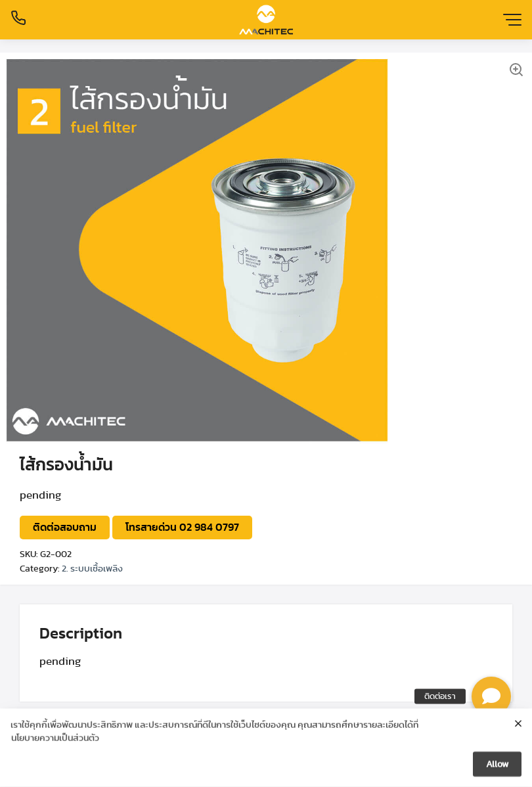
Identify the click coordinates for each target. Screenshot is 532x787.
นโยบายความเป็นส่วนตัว (55, 739)
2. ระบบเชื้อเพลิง (92, 569)
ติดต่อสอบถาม (65, 528)
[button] (491, 696)
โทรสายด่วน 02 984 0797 (182, 528)
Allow (497, 765)
